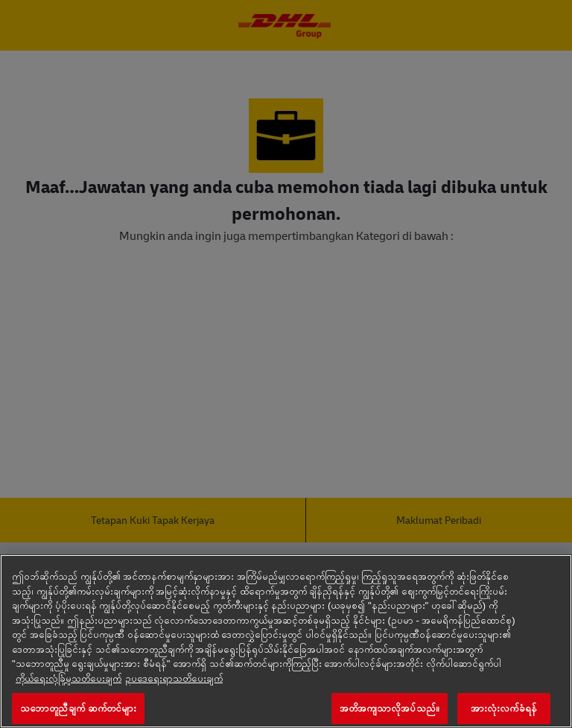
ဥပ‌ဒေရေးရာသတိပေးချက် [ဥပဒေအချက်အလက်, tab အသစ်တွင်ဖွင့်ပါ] (174, 678)
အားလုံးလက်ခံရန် (504, 708)
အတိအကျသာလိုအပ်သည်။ (390, 708)
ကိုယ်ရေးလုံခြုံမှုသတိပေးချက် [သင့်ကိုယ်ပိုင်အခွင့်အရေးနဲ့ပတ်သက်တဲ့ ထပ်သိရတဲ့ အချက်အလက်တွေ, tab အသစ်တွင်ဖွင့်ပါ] (69, 678)
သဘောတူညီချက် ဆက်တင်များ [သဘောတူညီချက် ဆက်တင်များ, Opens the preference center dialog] (78, 708)
